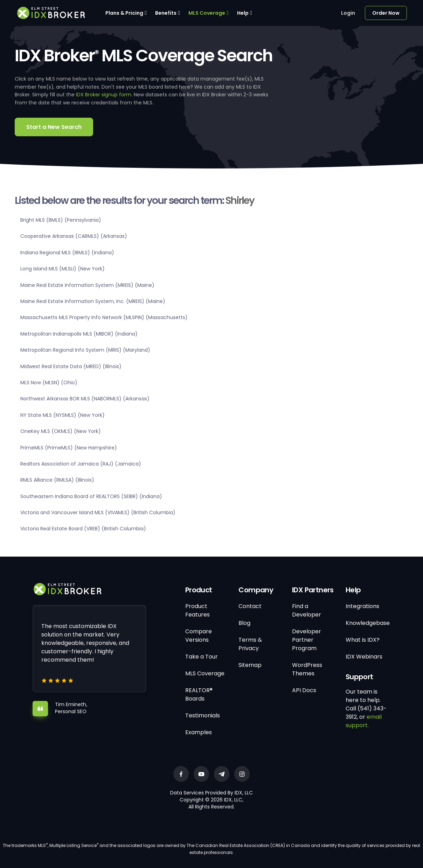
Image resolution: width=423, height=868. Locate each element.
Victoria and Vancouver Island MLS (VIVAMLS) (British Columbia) (98, 512)
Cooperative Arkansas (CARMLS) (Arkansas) (74, 236)
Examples (199, 732)
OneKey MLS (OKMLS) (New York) (61, 431)
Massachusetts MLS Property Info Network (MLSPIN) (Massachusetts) (104, 317)
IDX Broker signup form (104, 95)
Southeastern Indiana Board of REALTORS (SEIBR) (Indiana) (91, 496)
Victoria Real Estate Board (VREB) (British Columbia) (83, 529)
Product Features (197, 610)
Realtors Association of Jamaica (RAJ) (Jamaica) (81, 464)
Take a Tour (202, 657)
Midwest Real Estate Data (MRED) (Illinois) (71, 366)
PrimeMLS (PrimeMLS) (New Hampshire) (69, 448)
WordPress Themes (307, 669)
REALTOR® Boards (199, 694)
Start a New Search (54, 127)
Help (243, 13)
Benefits (166, 13)
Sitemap (250, 665)
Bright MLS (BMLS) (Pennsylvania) (61, 220)
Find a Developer (307, 610)
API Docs (304, 690)
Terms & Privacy (250, 644)
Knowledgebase (368, 623)
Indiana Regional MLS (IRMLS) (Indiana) (67, 253)
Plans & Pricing (124, 13)
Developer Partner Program (307, 640)
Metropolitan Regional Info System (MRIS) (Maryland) (85, 350)
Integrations (362, 606)
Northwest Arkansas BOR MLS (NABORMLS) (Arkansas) (85, 399)
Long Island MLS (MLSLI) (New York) (63, 269)
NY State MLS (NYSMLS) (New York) (63, 415)
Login (348, 13)
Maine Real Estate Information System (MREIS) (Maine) (87, 285)
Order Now (386, 13)
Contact (250, 606)
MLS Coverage (207, 13)
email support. (364, 721)
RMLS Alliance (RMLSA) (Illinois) (57, 480)
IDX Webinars (364, 657)
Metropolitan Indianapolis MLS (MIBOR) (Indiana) (79, 334)
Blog (244, 623)
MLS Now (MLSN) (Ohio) (49, 383)
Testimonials (203, 715)
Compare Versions (199, 636)
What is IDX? (363, 640)
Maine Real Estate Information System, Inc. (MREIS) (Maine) (93, 301)
